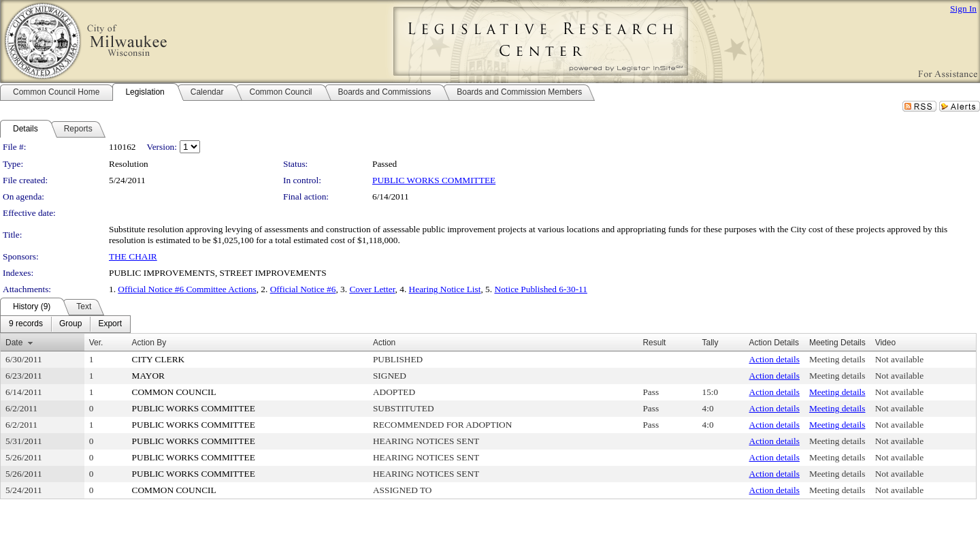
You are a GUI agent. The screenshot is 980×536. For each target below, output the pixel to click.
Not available (899, 359)
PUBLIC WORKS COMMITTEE (434, 180)
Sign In (963, 9)
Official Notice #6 (303, 289)
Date (14, 343)
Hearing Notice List (445, 289)
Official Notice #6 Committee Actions (187, 289)
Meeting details (837, 359)
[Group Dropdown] (70, 324)
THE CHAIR (133, 256)
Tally (710, 343)
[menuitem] (26, 324)
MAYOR (148, 376)
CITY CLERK (159, 359)
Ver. (96, 343)
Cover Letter (372, 289)
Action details (774, 359)
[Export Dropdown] (110, 324)
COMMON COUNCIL (174, 392)
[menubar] (65, 324)
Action (384, 343)
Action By (149, 343)
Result (654, 343)
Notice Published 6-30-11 (540, 289)
